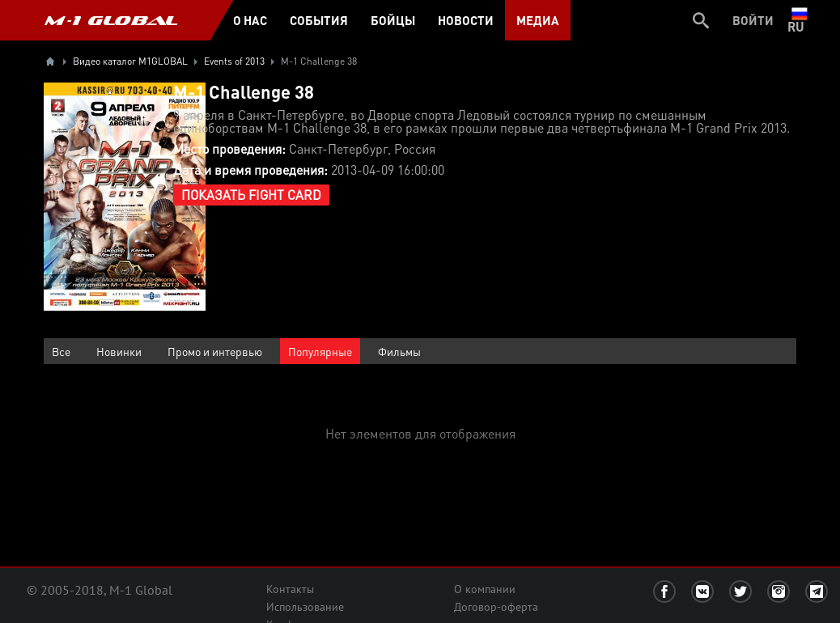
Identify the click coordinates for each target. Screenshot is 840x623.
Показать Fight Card (251, 195)
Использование (305, 607)
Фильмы (399, 351)
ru (799, 20)
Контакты (290, 589)
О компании (485, 589)
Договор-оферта (496, 607)
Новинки (119, 351)
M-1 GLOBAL (111, 20)
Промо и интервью (215, 351)
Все (61, 351)
